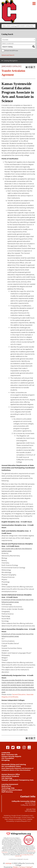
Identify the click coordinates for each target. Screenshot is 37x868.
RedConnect (6, 786)
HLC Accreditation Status (11, 766)
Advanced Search (8, 55)
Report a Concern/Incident (12, 790)
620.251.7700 (31, 809)
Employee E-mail (27, 815)
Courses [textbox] (5, 40)
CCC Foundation (8, 758)
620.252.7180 (18, 856)
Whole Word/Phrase (11, 51)
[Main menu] (34, 3)
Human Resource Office (11, 774)
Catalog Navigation (11, 61)
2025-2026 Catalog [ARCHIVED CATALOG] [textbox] (18, 26)
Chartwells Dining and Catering (14, 764)
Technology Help (8, 788)
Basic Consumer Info (9, 754)
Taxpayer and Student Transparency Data (17, 780)
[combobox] (18, 26)
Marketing (7, 815)
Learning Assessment (10, 784)
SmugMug (5, 760)
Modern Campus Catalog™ (23, 867)
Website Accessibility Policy (17, 819)
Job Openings (7, 778)
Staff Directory (7, 792)
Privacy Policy (26, 817)
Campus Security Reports (11, 756)
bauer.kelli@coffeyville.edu (27, 855)
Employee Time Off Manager (12, 817)
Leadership (6, 753)
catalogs (8, 863)
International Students (10, 776)
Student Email (16, 815)
